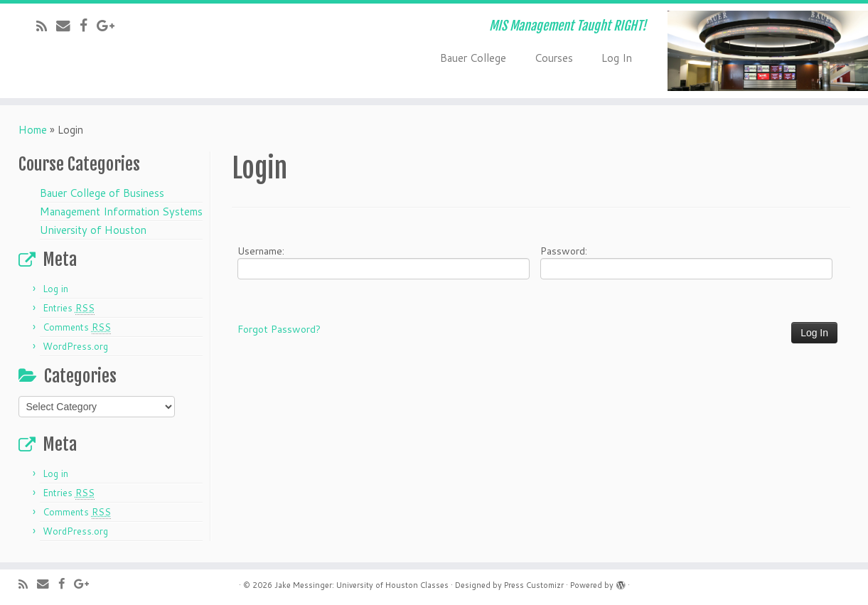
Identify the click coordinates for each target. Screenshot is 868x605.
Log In (617, 58)
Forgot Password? (279, 329)
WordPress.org (75, 346)
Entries (69, 308)
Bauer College (473, 58)
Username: (384, 262)
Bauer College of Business (102, 193)
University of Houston (93, 230)
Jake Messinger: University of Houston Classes (361, 585)
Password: (686, 262)
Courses (554, 58)
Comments (77, 327)
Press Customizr (534, 585)
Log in (55, 289)
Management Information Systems (121, 212)
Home (33, 130)
